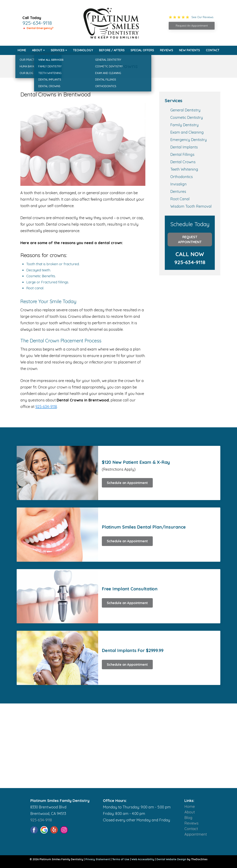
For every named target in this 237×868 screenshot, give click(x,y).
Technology (83, 50)
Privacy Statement (98, 859)
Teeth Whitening (184, 169)
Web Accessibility (143, 859)
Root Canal (180, 199)
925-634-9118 (37, 23)
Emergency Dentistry (189, 140)
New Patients (190, 50)
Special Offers (142, 50)
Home (22, 50)
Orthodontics (182, 177)
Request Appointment (190, 239)
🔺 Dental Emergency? (38, 28)
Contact (213, 50)
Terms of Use (121, 859)
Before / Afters (112, 50)
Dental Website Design (171, 859)
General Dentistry (185, 110)
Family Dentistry (185, 125)
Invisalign (178, 184)
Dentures (178, 191)
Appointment (196, 834)
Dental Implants (184, 147)
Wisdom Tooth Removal (191, 206)
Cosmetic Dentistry (187, 117)
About (37, 50)
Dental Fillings (182, 154)
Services (58, 50)
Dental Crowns (183, 162)
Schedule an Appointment (127, 483)
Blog (188, 818)
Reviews (167, 50)
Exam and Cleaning (187, 132)
